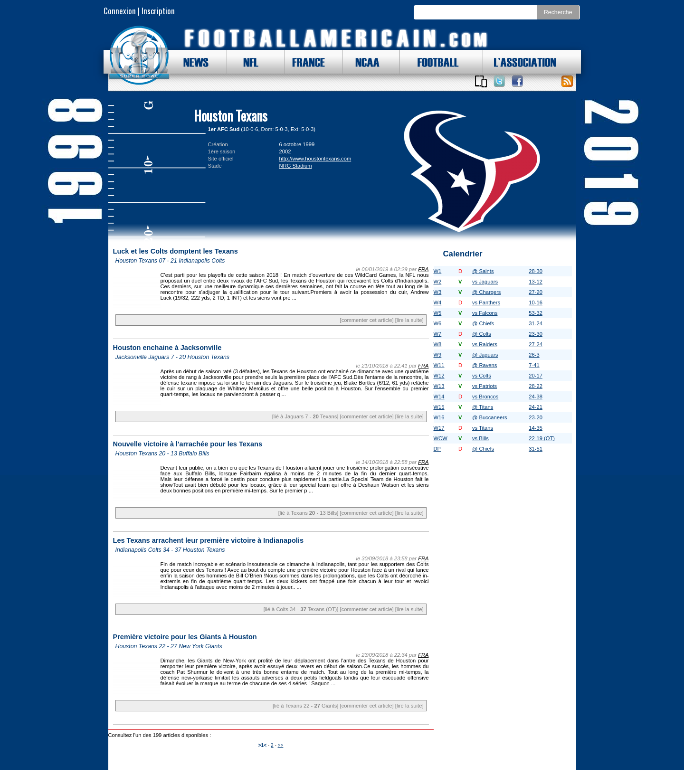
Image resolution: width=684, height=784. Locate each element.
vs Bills (480, 438)
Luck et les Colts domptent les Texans (176, 251)
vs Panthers (486, 302)
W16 (439, 417)
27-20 (536, 292)
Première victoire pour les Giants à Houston (185, 637)
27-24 (536, 344)
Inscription (158, 11)
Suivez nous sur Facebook (517, 81)
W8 (438, 344)
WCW (441, 438)
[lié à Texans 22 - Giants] (306, 706)
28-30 (536, 271)
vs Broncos (485, 397)
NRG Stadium (296, 166)
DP (437, 449)
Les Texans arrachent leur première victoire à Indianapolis (209, 540)
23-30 (536, 334)
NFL (248, 62)
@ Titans (483, 407)
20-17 (536, 376)
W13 (439, 386)
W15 (439, 407)
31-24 (536, 323)
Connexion (120, 11)
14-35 (536, 428)
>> (281, 745)
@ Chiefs (483, 323)
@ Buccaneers (490, 417)
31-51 (536, 449)
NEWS (191, 62)
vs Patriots (484, 386)
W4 (438, 302)
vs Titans (483, 428)
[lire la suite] (409, 320)
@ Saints (483, 271)
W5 (438, 313)
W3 (438, 292)
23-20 (536, 417)
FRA (423, 269)
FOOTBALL (431, 62)
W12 (439, 376)
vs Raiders (485, 344)
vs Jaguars (485, 282)
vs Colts (482, 376)
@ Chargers (486, 292)
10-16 (536, 302)
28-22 (536, 386)
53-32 (536, 313)
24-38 (536, 397)
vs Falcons (485, 313)
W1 (438, 271)
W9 (438, 355)
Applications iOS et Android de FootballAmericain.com (481, 81)
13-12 (536, 282)
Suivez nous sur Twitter (499, 81)
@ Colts (482, 334)
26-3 (534, 355)
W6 (438, 323)
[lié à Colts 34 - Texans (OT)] (301, 609)
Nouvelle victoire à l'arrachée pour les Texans (188, 444)
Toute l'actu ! (567, 81)
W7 (438, 334)
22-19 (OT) (542, 438)
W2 (438, 282)
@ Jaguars (485, 355)
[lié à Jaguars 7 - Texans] (305, 416)
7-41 (534, 365)
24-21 (536, 407)
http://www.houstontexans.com (315, 159)
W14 (439, 397)
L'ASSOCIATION (520, 62)
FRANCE (306, 62)
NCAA (364, 62)
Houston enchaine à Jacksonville (167, 348)
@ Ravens (484, 365)
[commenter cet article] (367, 320)
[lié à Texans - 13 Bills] (309, 513)
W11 (439, 365)
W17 (439, 428)
